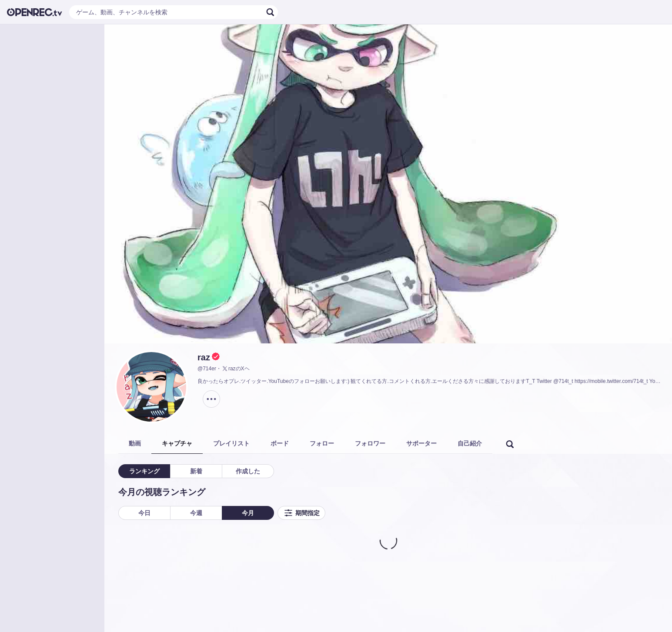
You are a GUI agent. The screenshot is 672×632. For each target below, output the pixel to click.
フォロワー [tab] (370, 443)
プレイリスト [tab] (231, 443)
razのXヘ (236, 369)
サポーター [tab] (421, 443)
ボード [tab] (280, 443)
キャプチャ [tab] (177, 443)
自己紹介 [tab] (470, 443)
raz (204, 357)
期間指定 (301, 513)
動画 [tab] (135, 443)
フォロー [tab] (322, 443)
